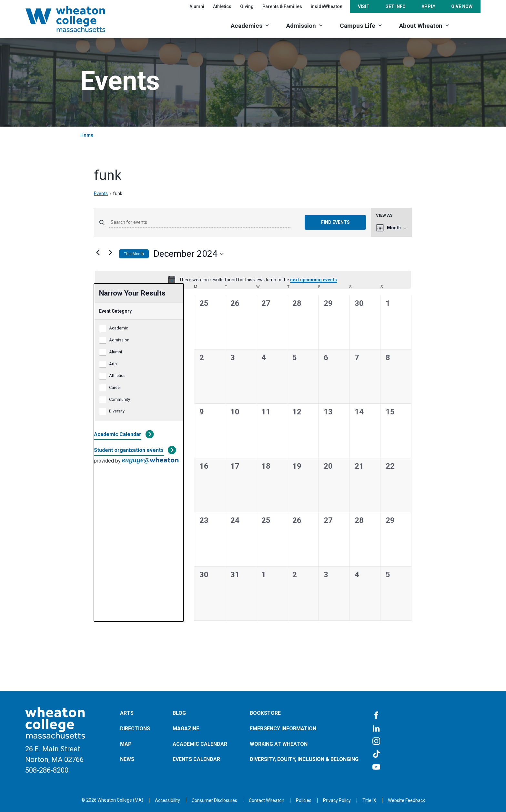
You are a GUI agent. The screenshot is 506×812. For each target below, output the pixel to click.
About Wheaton (421, 26)
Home (87, 135)
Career (115, 387)
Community (120, 399)
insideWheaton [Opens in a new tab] (327, 6)
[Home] (74, 19)
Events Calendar (196, 759)
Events (101, 193)
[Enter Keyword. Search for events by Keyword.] (200, 223)
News (127, 759)
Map (126, 744)
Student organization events (129, 450)
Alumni (197, 6)
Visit (364, 6)
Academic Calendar (118, 434)
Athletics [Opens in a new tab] (222, 6)
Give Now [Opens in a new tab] (462, 6)
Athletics (117, 375)
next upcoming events (314, 280)
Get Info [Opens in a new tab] (395, 6)
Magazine (186, 729)
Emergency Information (283, 729)
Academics (247, 26)
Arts (113, 364)
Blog (179, 713)
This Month (134, 254)
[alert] (253, 280)
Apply (428, 6)
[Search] (469, 25)
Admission (301, 26)
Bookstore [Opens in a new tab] (265, 713)
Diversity (117, 411)
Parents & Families (282, 6)
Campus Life (358, 26)
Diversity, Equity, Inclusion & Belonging (304, 759)
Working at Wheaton (279, 744)
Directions (135, 729)
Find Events (335, 222)
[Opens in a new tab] (267, 800)
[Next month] (110, 253)
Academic (119, 328)
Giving (247, 6)
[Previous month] (98, 253)
